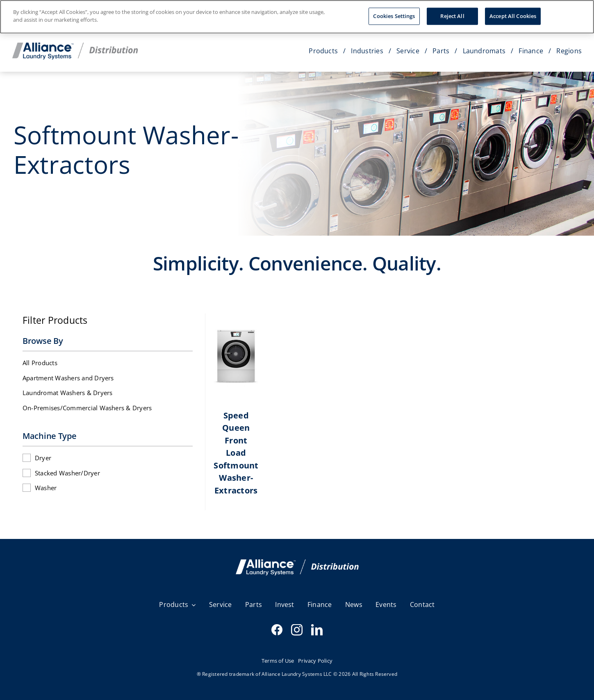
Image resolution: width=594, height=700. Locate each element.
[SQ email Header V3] (297, 563)
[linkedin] (317, 630)
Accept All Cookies (513, 14)
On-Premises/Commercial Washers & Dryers (87, 408)
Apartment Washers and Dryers (68, 378)
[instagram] (297, 630)
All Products (40, 363)
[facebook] (277, 630)
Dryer (43, 458)
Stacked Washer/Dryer (67, 473)
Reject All (452, 14)
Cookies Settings (394, 14)
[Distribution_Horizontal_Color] (75, 46)
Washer (46, 488)
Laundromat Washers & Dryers (67, 393)
